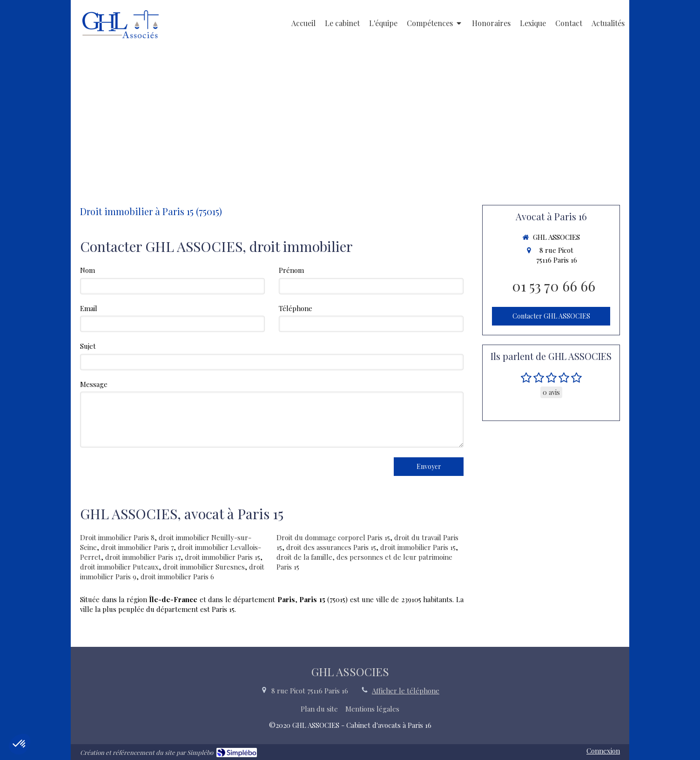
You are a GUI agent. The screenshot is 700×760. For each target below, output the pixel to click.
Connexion (603, 751)
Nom (87, 270)
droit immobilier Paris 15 (222, 557)
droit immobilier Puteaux (119, 567)
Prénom (291, 270)
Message (94, 384)
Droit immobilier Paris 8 (117, 537)
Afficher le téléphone (406, 691)
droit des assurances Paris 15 (331, 547)
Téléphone (296, 308)
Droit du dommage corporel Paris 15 (333, 537)
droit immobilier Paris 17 (143, 557)
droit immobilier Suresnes (204, 567)
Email (89, 308)
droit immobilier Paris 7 (137, 547)
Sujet (88, 346)
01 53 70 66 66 (554, 286)
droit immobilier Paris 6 (177, 577)
